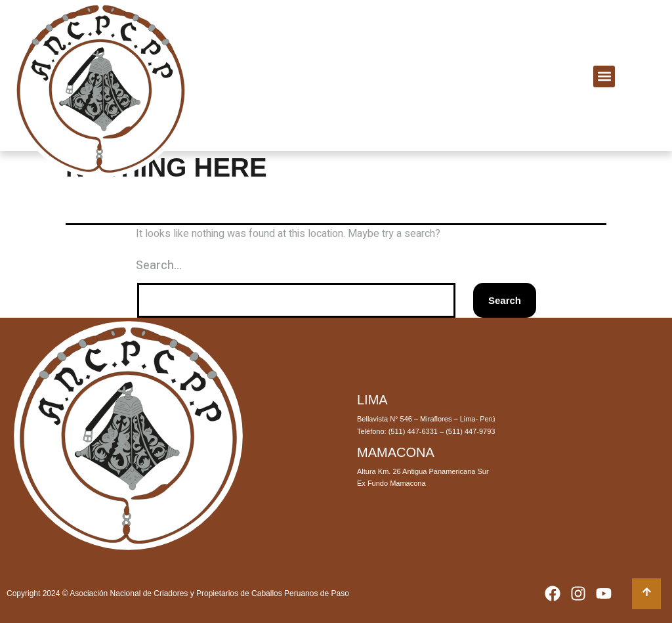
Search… (159, 266)
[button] (604, 76)
